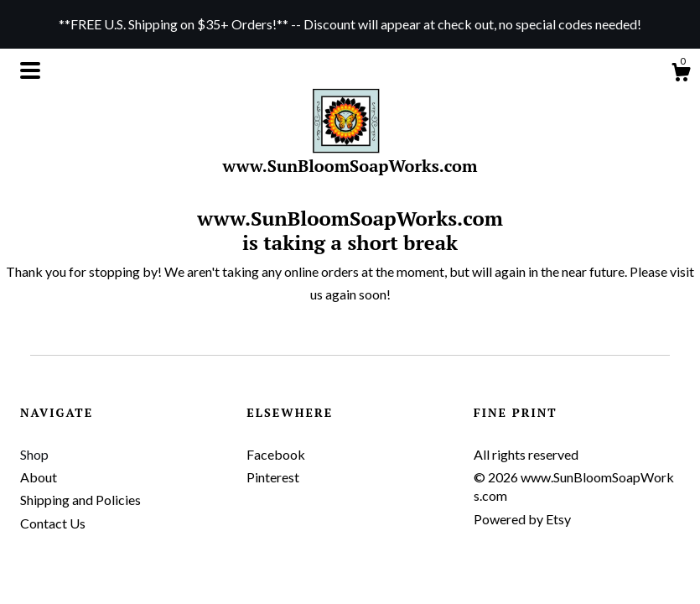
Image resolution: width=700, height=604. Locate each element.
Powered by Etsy (522, 519)
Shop (34, 454)
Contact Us (53, 523)
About (39, 477)
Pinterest (273, 477)
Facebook (276, 454)
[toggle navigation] (30, 70)
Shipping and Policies (80, 500)
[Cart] (681, 75)
